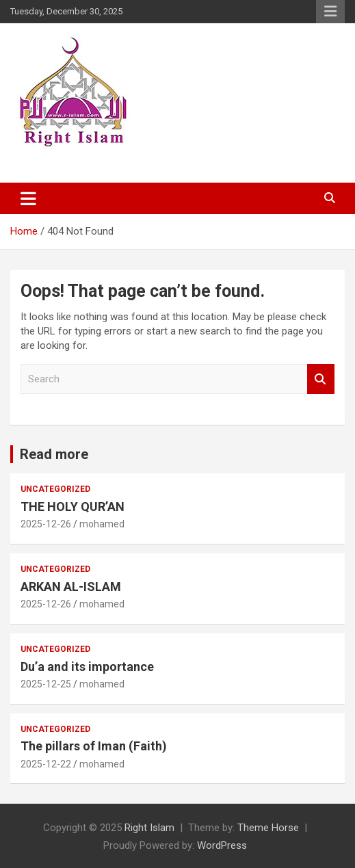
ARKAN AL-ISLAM (71, 587)
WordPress (222, 845)
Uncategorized (55, 489)
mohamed (102, 524)
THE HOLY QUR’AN (73, 507)
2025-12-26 (46, 524)
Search (321, 379)
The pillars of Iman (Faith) (94, 746)
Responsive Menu (330, 12)
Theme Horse (268, 828)
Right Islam (149, 828)
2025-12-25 (46, 684)
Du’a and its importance (87, 667)
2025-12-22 (46, 764)
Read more (54, 454)
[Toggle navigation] (28, 198)
